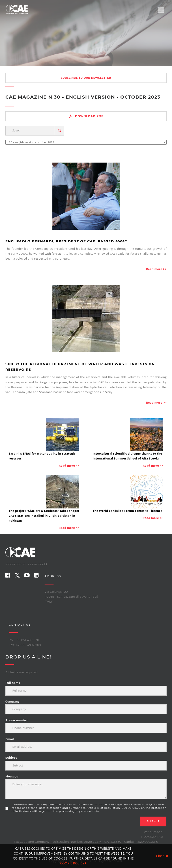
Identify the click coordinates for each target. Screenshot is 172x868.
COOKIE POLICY (73, 863)
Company (12, 702)
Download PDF (86, 116)
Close (162, 856)
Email (10, 739)
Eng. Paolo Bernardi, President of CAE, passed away (66, 241)
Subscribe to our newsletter (86, 78)
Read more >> (156, 269)
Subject (11, 758)
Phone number (17, 720)
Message (12, 776)
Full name (13, 683)
